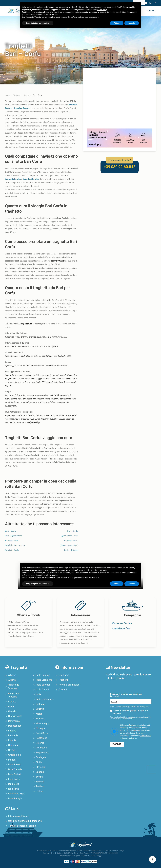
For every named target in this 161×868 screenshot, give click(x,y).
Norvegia (39, 728)
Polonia (38, 743)
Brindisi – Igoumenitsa (15, 545)
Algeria (10, 680)
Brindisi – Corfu (12, 550)
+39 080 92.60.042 (120, 167)
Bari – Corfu (10, 531)
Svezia (38, 777)
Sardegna (39, 757)
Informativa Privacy (17, 816)
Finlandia (12, 735)
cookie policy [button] (102, 10)
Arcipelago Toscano (12, 695)
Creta (9, 706)
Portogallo (40, 748)
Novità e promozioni (68, 685)
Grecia (10, 750)
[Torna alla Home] (15, 11)
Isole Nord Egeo (15, 794)
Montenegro (41, 724)
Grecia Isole (13, 755)
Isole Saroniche (42, 680)
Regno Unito (41, 753)
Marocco (39, 719)
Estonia (11, 731)
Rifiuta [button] (117, 23)
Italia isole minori (44, 699)
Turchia (38, 786)
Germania (12, 745)
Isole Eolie (12, 784)
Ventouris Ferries (122, 623)
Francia (11, 740)
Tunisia (38, 782)
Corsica (11, 702)
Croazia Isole (13, 716)
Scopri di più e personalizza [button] (38, 23)
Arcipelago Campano (12, 687)
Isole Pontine (41, 675)
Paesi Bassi (41, 733)
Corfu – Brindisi (71, 550)
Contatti (151, 11)
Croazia (11, 711)
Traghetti (62, 680)
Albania (11, 675)
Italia (37, 694)
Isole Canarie (14, 769)
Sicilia (37, 762)
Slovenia (39, 767)
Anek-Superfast (121, 629)
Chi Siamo (62, 675)
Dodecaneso (13, 726)
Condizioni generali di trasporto (23, 821)
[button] (152, 859)
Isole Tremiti (41, 690)
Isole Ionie (12, 789)
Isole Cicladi (13, 774)
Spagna (38, 772)
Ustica (38, 791)
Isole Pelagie (13, 799)
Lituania (38, 709)
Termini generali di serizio (20, 826)
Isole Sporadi (41, 685)
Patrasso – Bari (12, 540)
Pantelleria (40, 738)
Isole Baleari (13, 765)
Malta (37, 714)
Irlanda (10, 760)
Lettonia (39, 704)
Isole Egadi (13, 779)
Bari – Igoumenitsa (14, 536)
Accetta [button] (132, 23)
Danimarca (12, 721)
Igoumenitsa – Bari (69, 536)
